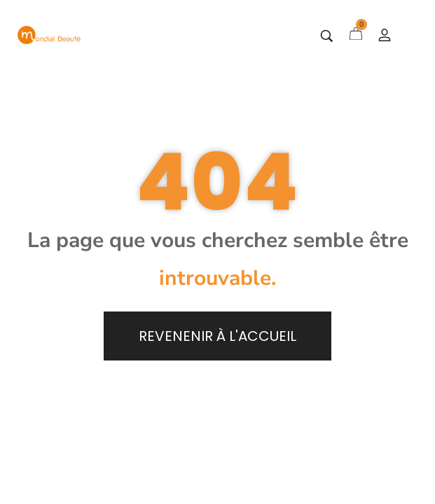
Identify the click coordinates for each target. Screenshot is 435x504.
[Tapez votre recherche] (327, 36)
